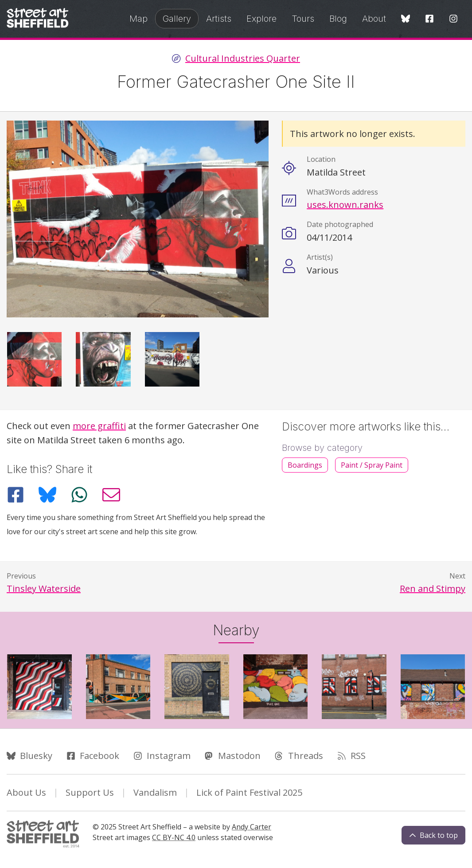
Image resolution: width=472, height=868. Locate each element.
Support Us (90, 792)
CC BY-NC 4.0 (174, 837)
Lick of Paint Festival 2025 (249, 792)
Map (138, 19)
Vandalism (155, 792)
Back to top (433, 835)
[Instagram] (453, 19)
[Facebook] (429, 19)
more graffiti (99, 426)
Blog (338, 19)
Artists (219, 19)
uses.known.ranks (345, 205)
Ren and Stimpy (433, 588)
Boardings (305, 465)
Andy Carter (252, 827)
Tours (303, 19)
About (374, 19)
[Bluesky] (406, 19)
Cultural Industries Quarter (243, 59)
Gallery (177, 19)
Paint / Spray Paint (372, 465)
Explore (261, 19)
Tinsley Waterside (44, 588)
